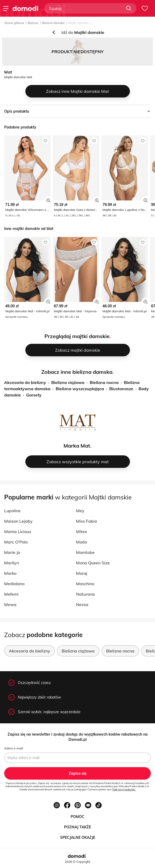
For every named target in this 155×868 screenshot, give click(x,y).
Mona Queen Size (93, 563)
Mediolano (14, 584)
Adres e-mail (14, 748)
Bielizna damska (53, 23)
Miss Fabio (87, 521)
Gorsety (34, 395)
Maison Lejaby (18, 521)
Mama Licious (18, 531)
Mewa (10, 604)
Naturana (85, 594)
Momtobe (85, 552)
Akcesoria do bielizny (25, 382)
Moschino (85, 584)
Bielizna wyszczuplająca (80, 389)
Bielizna (33, 23)
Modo (82, 542)
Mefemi (11, 594)
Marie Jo (12, 552)
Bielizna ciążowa (68, 382)
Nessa (82, 604)
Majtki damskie (79, 23)
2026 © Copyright (77, 862)
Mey (80, 511)
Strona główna (14, 23)
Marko (10, 573)
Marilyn (12, 563)
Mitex (82, 531)
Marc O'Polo (16, 542)
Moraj (82, 573)
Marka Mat (77, 446)
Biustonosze (121, 389)
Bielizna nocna (104, 382)
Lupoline (12, 511)
